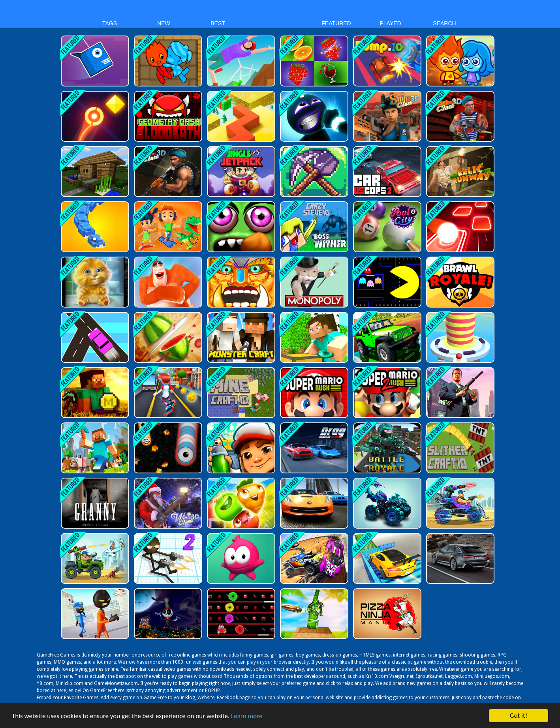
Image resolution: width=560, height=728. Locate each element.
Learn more (247, 717)
